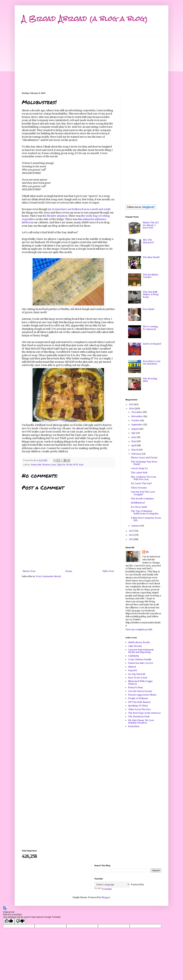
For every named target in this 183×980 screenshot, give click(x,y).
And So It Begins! (152, 344)
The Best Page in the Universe (144, 713)
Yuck (81, 465)
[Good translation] (9, 921)
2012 (132, 535)
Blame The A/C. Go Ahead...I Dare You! (151, 225)
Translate (103, 889)
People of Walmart (138, 698)
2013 (132, 531)
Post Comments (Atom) (48, 576)
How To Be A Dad (138, 678)
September (137, 425)
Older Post (108, 571)
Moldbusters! (138, 503)
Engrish (133, 670)
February (137, 454)
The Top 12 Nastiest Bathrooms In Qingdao (145, 512)
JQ (147, 552)
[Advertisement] (91, 62)
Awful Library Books (139, 642)
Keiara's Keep (135, 687)
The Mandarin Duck (139, 716)
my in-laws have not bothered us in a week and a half (79, 209)
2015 (132, 404)
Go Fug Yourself (137, 674)
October (136, 420)
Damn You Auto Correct (141, 663)
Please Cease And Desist (144, 458)
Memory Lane (49, 465)
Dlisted (132, 667)
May (134, 441)
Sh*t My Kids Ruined (139, 702)
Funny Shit (36, 465)
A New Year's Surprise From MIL (146, 519)
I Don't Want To (139, 468)
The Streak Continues (142, 499)
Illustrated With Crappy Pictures (140, 682)
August (135, 429)
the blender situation (55, 216)
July (134, 433)
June (134, 437)
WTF (76, 465)
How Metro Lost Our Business (152, 362)
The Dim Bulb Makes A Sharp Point (151, 294)
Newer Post (29, 571)
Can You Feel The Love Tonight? (143, 493)
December (137, 412)
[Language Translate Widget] (112, 884)
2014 (132, 408)
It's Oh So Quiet (139, 507)
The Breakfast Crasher (150, 276)
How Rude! (149, 309)
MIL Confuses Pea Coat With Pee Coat (143, 478)
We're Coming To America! (150, 328)
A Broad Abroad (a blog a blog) (85, 19)
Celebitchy (134, 656)
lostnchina (134, 726)
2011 (132, 539)
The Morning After (150, 380)
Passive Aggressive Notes (142, 695)
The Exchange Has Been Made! (144, 463)
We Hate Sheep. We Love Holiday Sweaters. (141, 721)
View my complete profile (139, 629)
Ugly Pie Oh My (65, 465)
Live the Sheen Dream (140, 691)
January (136, 526)
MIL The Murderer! (148, 241)
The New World (151, 257)
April (134, 445)
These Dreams (139, 488)
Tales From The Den (139, 709)
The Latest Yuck (139, 473)
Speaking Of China (138, 706)
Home (69, 571)
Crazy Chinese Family (140, 659)
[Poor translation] (20, 921)
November (137, 416)
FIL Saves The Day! (141, 483)
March (135, 450)
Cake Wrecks (135, 646)
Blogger (106, 897)
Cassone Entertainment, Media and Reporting (141, 651)
